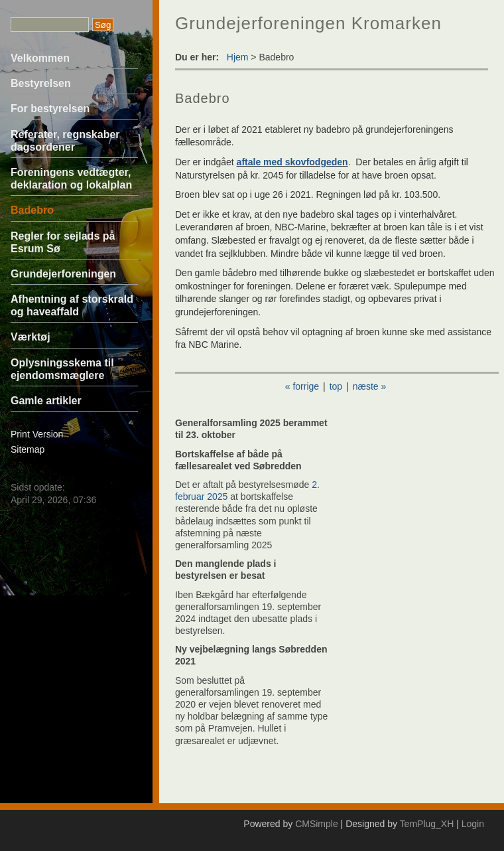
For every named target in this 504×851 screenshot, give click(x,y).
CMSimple (317, 824)
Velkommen (40, 58)
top (336, 386)
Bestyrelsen (41, 83)
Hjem (238, 57)
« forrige (302, 386)
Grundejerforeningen (63, 274)
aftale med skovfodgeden (292, 162)
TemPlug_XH (427, 824)
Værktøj (31, 337)
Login (473, 824)
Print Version (37, 434)
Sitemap (28, 449)
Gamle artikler (46, 401)
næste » (370, 386)
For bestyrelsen (50, 109)
